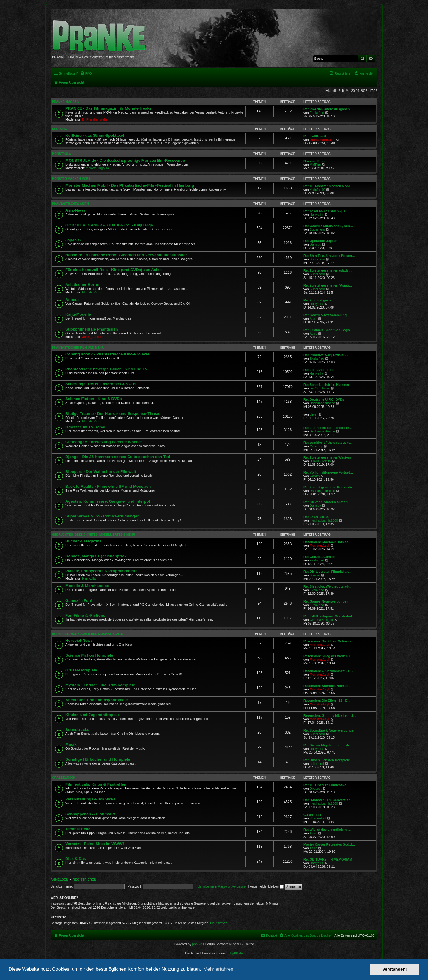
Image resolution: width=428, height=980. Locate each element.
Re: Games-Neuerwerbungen (326, 601)
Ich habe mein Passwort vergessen (222, 886)
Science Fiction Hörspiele (89, 655)
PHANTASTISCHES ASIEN (70, 204)
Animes (73, 299)
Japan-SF (74, 240)
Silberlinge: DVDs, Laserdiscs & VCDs (101, 384)
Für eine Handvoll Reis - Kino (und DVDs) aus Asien (114, 270)
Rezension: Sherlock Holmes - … (329, 542)
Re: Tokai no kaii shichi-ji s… (326, 211)
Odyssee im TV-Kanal (85, 427)
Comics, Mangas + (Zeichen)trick (96, 556)
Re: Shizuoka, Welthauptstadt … (328, 586)
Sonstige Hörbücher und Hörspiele (98, 759)
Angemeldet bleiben (267, 886)
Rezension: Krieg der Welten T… (329, 656)
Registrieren (85, 880)
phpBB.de (236, 953)
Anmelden (59, 880)
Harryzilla (317, 215)
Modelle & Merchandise (87, 586)
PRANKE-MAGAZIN (66, 102)
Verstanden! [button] (395, 969)
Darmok (316, 244)
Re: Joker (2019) (316, 517)
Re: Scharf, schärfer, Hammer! (327, 385)
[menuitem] (86, 73)
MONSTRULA (62, 154)
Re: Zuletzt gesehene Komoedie (328, 487)
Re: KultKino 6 (315, 136)
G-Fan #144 (312, 815)
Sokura (315, 575)
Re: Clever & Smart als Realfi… (328, 502)
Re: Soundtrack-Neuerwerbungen (329, 730)
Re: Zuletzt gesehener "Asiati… (328, 285)
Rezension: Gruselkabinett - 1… (328, 671)
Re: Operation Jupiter (320, 241)
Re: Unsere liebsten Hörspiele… (328, 760)
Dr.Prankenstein (95, 119)
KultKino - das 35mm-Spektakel (95, 135)
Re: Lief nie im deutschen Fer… (328, 428)
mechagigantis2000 (324, 520)
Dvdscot (316, 789)
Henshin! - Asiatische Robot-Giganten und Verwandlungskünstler (126, 255)
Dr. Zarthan (219, 923)
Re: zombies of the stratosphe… (328, 443)
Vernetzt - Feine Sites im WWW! (95, 844)
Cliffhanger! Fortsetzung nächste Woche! (104, 442)
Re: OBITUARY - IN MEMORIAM (328, 859)
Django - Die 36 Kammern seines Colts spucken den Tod (118, 457)
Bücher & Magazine (84, 541)
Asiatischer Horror (83, 285)
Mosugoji (316, 446)
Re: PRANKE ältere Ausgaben (326, 109)
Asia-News (75, 210)
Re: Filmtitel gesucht (320, 300)
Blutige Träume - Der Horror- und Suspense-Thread (113, 414)
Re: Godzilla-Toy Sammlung (325, 315)
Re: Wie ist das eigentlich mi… (327, 830)
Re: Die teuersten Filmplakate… (328, 572)
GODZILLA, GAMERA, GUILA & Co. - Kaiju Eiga (109, 225)
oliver (314, 414)
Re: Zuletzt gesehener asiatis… (328, 270)
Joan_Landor (92, 337)
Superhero (317, 229)
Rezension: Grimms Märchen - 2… (330, 715)
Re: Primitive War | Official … (326, 355)
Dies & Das (76, 859)
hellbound (317, 764)
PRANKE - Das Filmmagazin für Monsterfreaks (108, 108)
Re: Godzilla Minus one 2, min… (328, 226)
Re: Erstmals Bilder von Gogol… (329, 330)
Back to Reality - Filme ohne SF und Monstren (108, 486)
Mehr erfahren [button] (218, 969)
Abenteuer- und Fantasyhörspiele (97, 700)
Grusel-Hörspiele (81, 670)
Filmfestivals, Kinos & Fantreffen (96, 784)
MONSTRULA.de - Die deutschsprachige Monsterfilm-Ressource (125, 160)
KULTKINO (60, 129)
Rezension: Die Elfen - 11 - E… (327, 701)
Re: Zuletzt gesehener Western (327, 457)
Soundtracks (77, 730)
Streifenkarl (318, 818)
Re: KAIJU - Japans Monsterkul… (329, 616)
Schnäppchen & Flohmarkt (90, 814)
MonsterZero (91, 292)
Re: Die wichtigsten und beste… (328, 745)
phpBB (197, 944)
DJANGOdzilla (320, 461)
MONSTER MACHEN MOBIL (72, 179)
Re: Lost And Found (319, 370)
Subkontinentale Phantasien (92, 329)
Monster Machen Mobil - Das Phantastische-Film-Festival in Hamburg (130, 185)
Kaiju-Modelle (78, 314)
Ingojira (104, 168)
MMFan (315, 165)
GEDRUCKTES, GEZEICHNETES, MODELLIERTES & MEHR (93, 535)
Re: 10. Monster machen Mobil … (329, 186)
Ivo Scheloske (320, 388)
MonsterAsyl (320, 545)
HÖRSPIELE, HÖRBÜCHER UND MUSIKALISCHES (87, 634)
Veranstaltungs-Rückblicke (91, 799)
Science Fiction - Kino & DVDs (94, 399)
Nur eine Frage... (316, 161)
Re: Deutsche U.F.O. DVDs (324, 399)
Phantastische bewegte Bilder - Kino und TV (106, 369)
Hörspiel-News (79, 640)
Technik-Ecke (78, 829)
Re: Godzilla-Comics (319, 557)
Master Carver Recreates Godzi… (329, 844)
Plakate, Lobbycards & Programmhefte (102, 571)
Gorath (315, 476)
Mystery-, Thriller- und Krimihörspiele (100, 685)
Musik (71, 744)
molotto (91, 168)
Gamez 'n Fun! (79, 601)
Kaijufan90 (317, 190)
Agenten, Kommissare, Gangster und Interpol (108, 501)
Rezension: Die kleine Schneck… (329, 641)
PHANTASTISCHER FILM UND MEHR (78, 348)
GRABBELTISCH (64, 778)
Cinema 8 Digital (322, 620)
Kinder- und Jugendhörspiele (93, 715)
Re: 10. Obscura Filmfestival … (327, 785)
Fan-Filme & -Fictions (85, 615)
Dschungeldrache (322, 403)
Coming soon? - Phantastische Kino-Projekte (107, 354)
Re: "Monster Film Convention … (329, 800)
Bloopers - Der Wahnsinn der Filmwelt (101, 472)
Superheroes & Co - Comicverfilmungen (103, 516)
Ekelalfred (317, 113)
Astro (314, 319)
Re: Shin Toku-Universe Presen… (329, 256)
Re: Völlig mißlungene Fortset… (328, 472)
